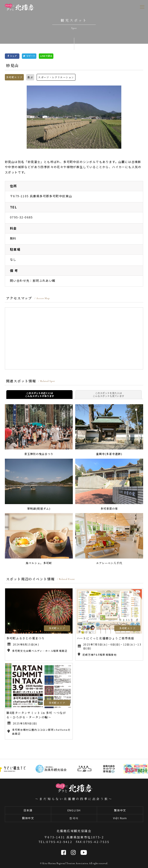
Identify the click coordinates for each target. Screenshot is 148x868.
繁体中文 (120, 810)
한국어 (74, 818)
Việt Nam (120, 818)
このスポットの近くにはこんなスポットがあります (40, 395)
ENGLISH (74, 810)
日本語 (28, 810)
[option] (74, 117)
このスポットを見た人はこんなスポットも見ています (108, 395)
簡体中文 (28, 818)
